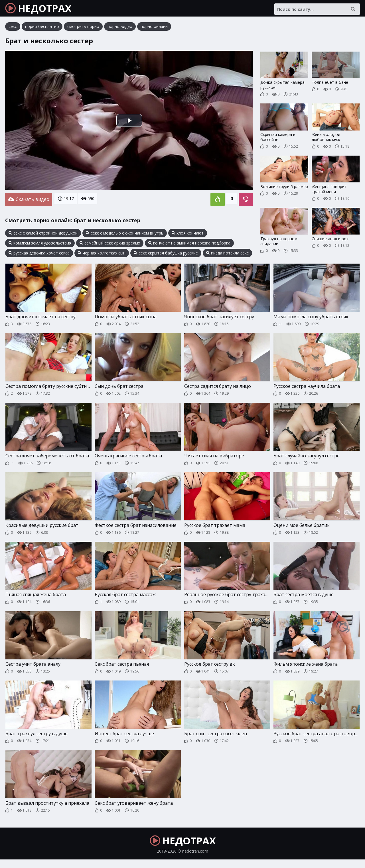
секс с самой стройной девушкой (43, 235)
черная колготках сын (102, 255)
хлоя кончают (188, 235)
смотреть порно (83, 30)
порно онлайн (154, 30)
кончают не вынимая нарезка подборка (189, 245)
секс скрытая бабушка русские (166, 255)
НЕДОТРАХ (43, 10)
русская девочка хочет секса (39, 255)
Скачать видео (29, 202)
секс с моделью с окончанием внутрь (125, 235)
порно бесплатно (42, 30)
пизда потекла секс (227, 255)
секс (13, 30)
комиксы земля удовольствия (40, 245)
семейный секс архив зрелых (110, 245)
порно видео (120, 30)
